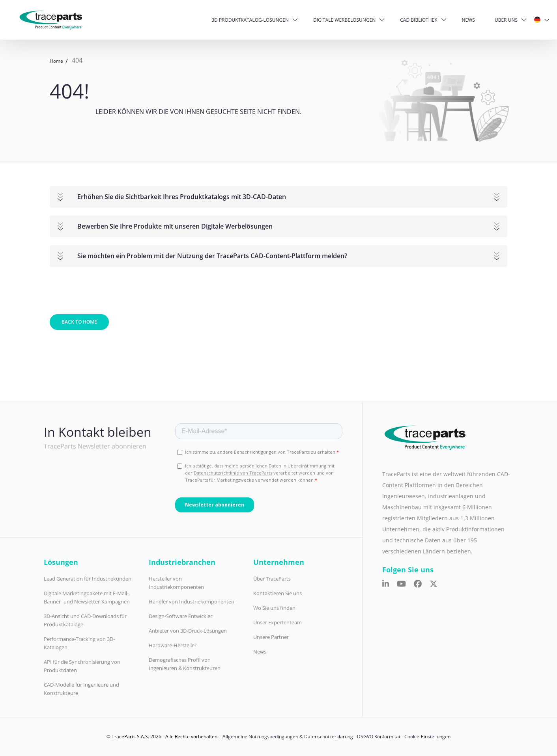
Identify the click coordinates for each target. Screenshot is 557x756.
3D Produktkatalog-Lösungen (250, 20)
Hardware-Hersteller (173, 645)
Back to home (79, 322)
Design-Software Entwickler (180, 616)
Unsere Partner (271, 637)
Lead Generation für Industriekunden (88, 579)
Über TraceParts (272, 579)
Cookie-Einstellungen (427, 736)
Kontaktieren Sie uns (278, 593)
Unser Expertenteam (278, 622)
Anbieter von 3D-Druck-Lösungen (188, 631)
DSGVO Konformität (379, 736)
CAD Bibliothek (419, 20)
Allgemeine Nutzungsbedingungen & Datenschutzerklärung (288, 736)
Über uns (506, 20)
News (468, 20)
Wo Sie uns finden (274, 608)
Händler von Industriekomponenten (192, 601)
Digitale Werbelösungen (344, 20)
